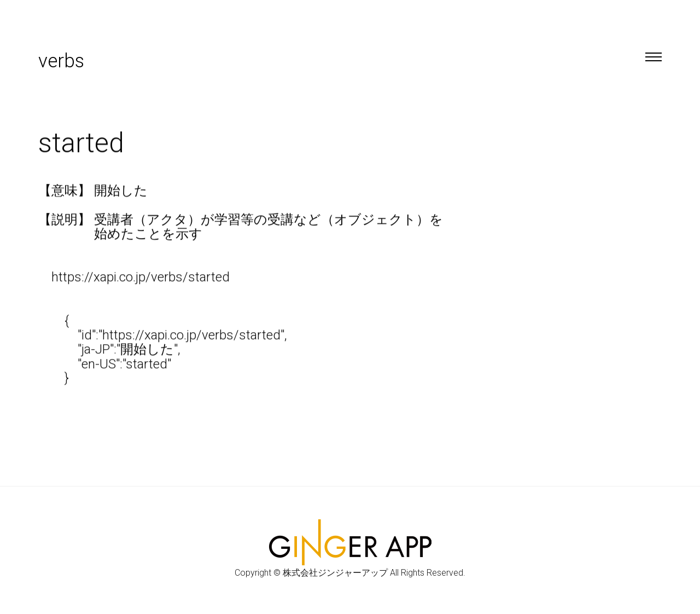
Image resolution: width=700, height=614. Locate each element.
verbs (61, 61)
